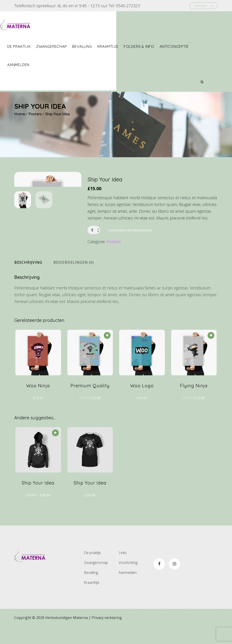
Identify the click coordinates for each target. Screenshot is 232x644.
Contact (204, 6)
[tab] (32, 280)
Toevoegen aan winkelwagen (130, 230)
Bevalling (96, 46)
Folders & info (153, 46)
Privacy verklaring (107, 635)
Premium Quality (90, 403)
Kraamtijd (122, 46)
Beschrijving (28, 280)
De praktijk (33, 46)
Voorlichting (128, 580)
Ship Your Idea (57, 114)
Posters (35, 114)
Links (123, 570)
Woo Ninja (38, 403)
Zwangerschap (66, 46)
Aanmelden (33, 65)
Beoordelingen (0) (74, 280)
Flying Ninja (194, 403)
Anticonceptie (188, 46)
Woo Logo (142, 403)
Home (20, 114)
